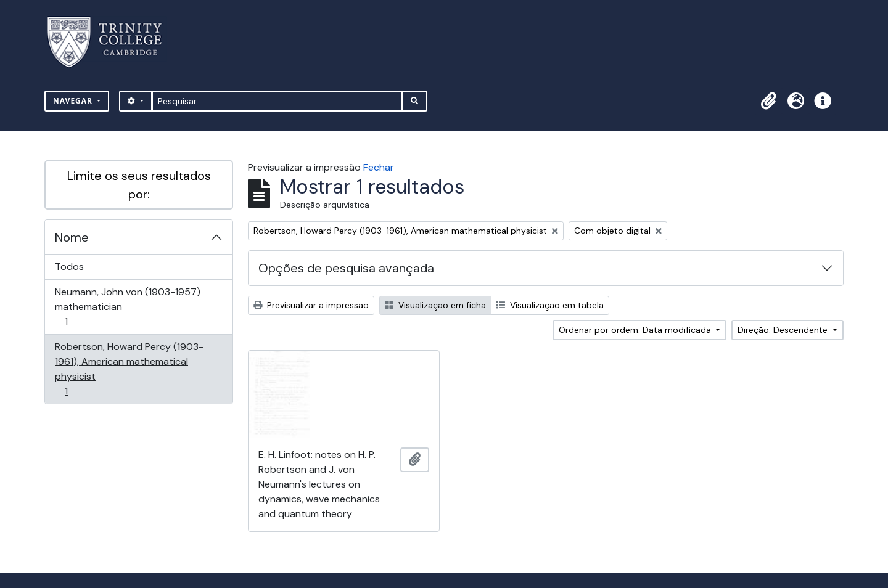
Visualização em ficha (435, 305)
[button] (768, 101)
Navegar (74, 101)
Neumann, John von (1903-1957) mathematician (127, 307)
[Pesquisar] (277, 101)
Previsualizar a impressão (311, 305)
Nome (72, 237)
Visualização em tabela (550, 305)
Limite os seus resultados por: (139, 185)
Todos (69, 267)
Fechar (379, 167)
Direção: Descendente (784, 330)
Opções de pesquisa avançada (346, 268)
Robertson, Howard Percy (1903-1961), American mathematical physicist (129, 369)
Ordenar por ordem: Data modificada (636, 330)
